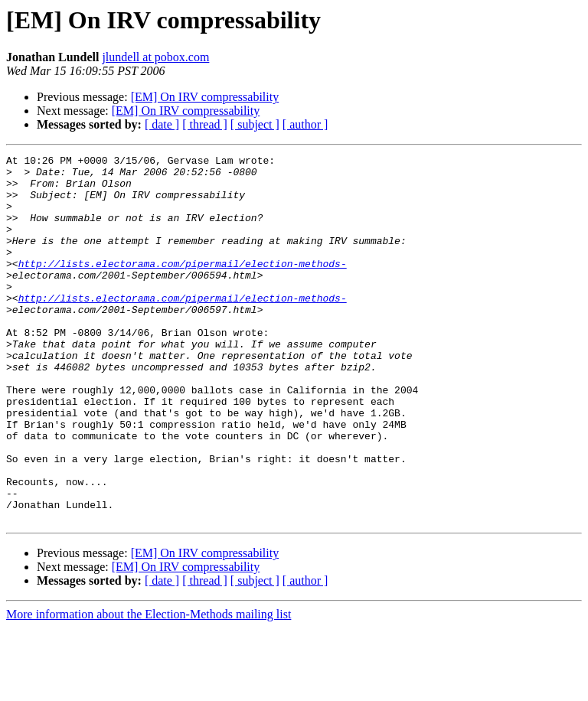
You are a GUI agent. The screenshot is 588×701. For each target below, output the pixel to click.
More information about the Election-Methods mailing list (149, 688)
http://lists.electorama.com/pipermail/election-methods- (183, 286)
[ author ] (305, 124)
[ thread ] (205, 124)
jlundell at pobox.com (155, 57)
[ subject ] (255, 124)
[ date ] (162, 124)
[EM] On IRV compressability (205, 97)
